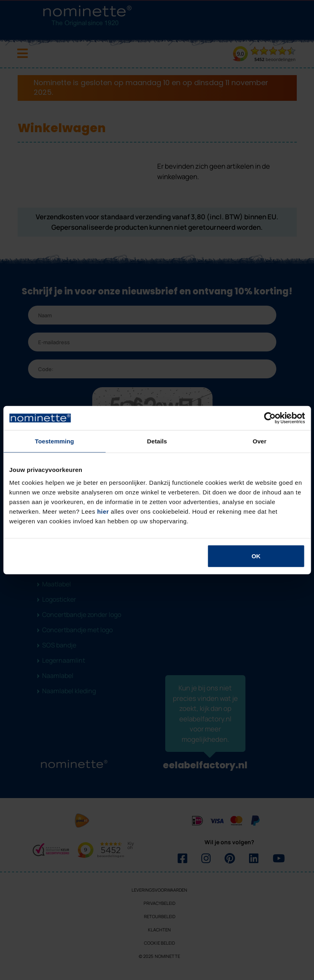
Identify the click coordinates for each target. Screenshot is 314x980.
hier (103, 511)
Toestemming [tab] (55, 441)
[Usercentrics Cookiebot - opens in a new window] (270, 418)
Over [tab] (260, 441)
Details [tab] (157, 441)
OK (256, 556)
